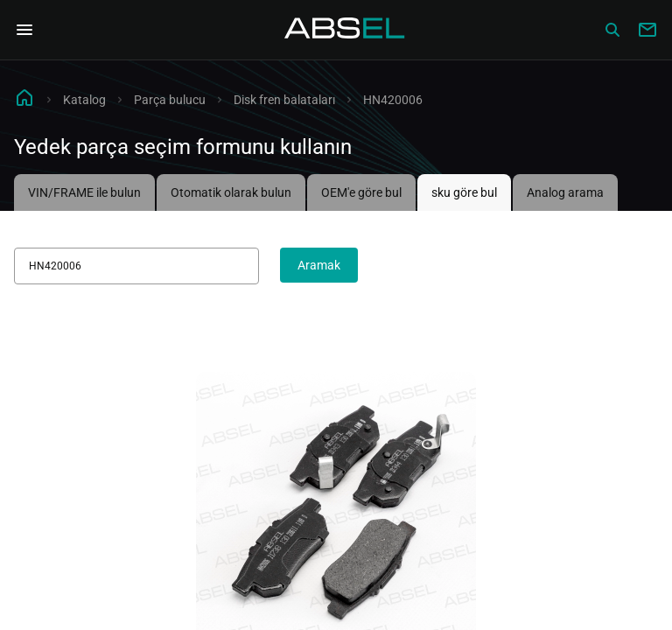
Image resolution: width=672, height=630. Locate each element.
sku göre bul (464, 192)
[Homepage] (345, 30)
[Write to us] (647, 30)
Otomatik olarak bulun (231, 192)
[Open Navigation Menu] (24, 30)
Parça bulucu (170, 100)
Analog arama (565, 192)
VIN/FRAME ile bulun (84, 192)
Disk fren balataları (284, 100)
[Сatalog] (612, 30)
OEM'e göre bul (361, 192)
